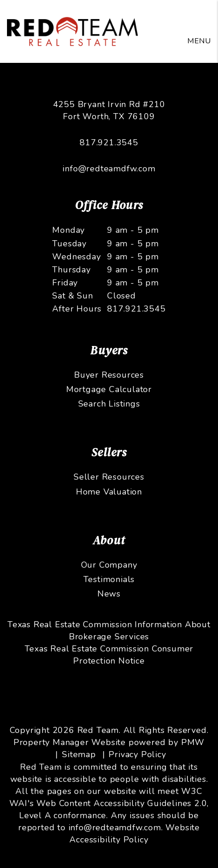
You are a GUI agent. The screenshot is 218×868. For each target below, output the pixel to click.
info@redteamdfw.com (109, 169)
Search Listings (109, 404)
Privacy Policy (137, 754)
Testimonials (109, 579)
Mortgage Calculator (109, 389)
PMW (193, 742)
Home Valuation (109, 492)
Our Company (109, 565)
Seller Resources (109, 477)
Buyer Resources (109, 375)
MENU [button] (199, 41)
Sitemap (79, 754)
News (109, 594)
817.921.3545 (109, 142)
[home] (72, 31)
